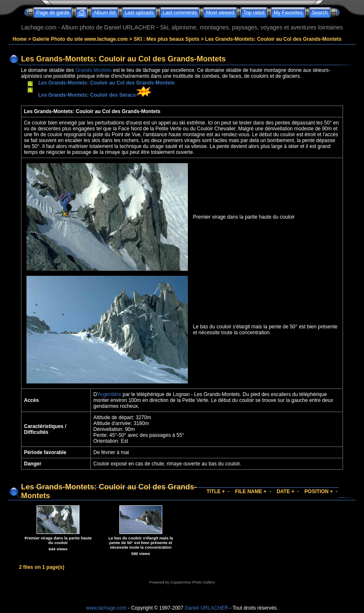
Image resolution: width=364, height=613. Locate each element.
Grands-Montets (93, 70)
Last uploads (139, 13)
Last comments (180, 13)
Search (320, 13)
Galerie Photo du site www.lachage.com (80, 39)
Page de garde (53, 13)
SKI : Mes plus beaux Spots (167, 39)
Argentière (109, 394)
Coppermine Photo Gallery (193, 582)
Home (20, 39)
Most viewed (220, 13)
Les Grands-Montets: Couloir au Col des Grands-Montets (273, 39)
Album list (105, 13)
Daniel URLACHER (207, 608)
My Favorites (288, 13)
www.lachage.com (107, 608)
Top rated (254, 13)
